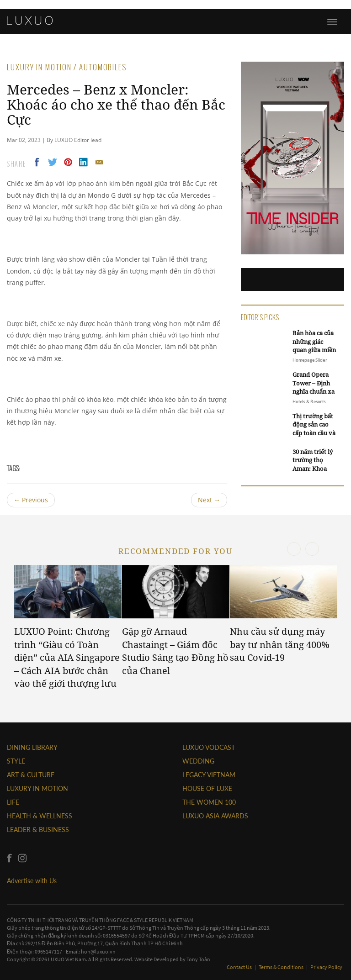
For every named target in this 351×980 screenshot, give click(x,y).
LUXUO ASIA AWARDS (215, 816)
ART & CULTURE (31, 775)
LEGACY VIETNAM (209, 775)
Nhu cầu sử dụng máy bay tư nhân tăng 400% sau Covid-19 (280, 644)
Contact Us (240, 967)
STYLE (16, 761)
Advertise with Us (32, 881)
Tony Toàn (198, 959)
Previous (31, 500)
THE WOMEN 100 (209, 802)
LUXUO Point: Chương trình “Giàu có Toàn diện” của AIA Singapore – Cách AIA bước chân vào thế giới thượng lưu (67, 657)
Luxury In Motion (37, 788)
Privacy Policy (326, 967)
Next (209, 500)
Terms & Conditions (282, 967)
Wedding (198, 761)
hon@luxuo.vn (98, 951)
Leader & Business (38, 830)
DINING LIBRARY (32, 747)
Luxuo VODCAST (209, 747)
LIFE (13, 802)
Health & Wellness (40, 816)
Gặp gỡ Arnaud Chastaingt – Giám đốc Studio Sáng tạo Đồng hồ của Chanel (175, 651)
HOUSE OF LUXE (207, 788)
